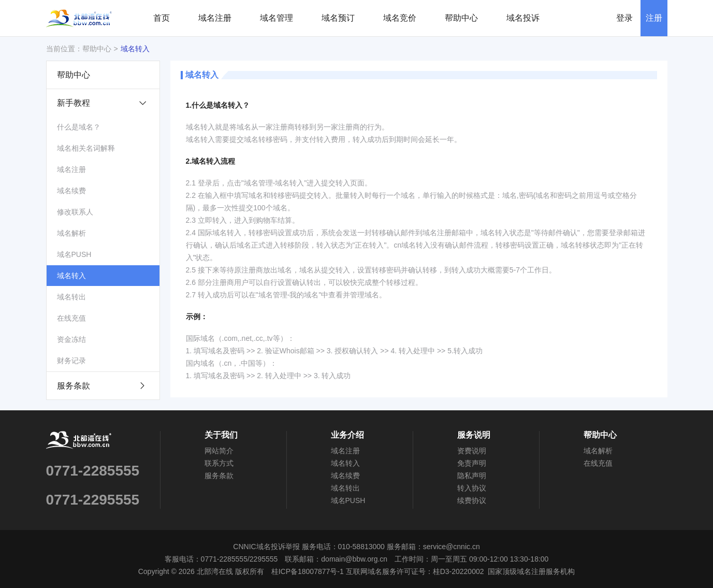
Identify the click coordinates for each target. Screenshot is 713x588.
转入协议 (472, 488)
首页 (162, 18)
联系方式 (219, 463)
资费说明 (472, 451)
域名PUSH (74, 254)
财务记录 (71, 361)
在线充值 (71, 318)
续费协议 (472, 500)
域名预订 (338, 18)
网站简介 (219, 451)
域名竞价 (400, 18)
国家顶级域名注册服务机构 (531, 571)
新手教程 (107, 103)
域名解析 (71, 233)
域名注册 (215, 18)
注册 (654, 18)
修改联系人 (75, 212)
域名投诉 (523, 18)
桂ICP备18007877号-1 (308, 571)
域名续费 (71, 191)
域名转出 (71, 297)
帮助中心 (461, 18)
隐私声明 (472, 476)
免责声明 (472, 463)
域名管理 (277, 18)
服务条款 (102, 386)
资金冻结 (71, 339)
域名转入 (135, 49)
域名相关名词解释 (86, 148)
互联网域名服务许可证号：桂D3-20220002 (415, 571)
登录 (624, 18)
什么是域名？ (79, 127)
